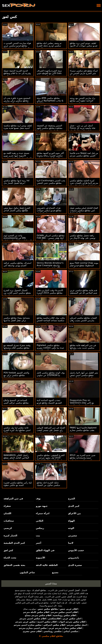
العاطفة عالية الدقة (47, 565)
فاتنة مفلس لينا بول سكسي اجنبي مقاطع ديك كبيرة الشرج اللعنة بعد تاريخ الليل (17, 430)
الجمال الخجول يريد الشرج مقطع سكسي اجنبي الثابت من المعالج (17, 293)
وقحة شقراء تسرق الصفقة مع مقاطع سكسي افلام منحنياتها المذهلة (17, 348)
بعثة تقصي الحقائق (14, 565)
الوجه (71, 528)
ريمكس (40, 528)
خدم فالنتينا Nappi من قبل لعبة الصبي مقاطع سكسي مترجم (84, 154)
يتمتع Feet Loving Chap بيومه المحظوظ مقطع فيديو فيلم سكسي (84, 265)
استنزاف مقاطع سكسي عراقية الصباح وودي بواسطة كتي (17, 264)
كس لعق (8, 550)
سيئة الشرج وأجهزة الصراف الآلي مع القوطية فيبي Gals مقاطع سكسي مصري (49, 73)
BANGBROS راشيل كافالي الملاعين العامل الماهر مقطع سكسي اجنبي (16, 458)
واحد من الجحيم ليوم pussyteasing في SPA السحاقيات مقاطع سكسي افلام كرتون (18, 239)
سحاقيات (9, 521)
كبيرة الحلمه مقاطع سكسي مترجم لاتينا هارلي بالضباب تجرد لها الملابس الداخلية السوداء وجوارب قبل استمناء (84, 184)
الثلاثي (40, 521)
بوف (38, 499)
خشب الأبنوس (76, 550)
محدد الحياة (10, 558)
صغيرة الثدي (75, 565)
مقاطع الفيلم (40, 590)
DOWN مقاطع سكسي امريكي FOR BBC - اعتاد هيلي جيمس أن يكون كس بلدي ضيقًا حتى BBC (51, 239)
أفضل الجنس (74, 590)
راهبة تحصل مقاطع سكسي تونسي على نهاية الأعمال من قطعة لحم (83, 238)
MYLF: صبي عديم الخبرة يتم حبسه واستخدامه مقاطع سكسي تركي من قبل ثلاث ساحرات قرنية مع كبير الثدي (83, 459)
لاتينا (71, 543)
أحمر (39, 543)
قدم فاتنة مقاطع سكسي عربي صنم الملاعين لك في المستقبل (84, 292)
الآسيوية (41, 558)
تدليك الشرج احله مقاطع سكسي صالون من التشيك (48, 484)
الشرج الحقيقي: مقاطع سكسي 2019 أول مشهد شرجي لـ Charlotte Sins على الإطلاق (51, 458)
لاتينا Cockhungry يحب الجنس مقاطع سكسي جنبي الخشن (51, 182)
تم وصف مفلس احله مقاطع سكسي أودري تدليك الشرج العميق (49, 46)
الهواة (71, 521)
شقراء (7, 506)
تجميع (55, 572)
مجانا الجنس (51, 584)
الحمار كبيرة (10, 536)
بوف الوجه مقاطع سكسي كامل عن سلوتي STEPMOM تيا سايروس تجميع (51, 375)
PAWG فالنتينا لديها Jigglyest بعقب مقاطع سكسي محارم (83, 429)
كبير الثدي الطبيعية (14, 543)
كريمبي (8, 528)
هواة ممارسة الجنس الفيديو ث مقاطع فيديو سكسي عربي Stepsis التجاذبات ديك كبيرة (17, 46)
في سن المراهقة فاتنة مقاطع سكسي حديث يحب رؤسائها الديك (83, 348)
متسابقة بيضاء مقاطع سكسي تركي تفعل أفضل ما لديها (17, 319)
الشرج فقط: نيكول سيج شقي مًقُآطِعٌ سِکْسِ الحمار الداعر (17, 209)
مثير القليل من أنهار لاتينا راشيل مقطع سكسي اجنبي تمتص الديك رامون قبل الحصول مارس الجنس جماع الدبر (84, 376)
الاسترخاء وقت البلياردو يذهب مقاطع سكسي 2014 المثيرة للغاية (50, 293)
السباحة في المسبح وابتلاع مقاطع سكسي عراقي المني (16, 402)
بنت (38, 536)
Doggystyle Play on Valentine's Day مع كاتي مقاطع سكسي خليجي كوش (82, 403)
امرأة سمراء (43, 513)
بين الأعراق (75, 513)
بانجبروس (74, 558)
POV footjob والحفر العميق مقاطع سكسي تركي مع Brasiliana (16, 375)
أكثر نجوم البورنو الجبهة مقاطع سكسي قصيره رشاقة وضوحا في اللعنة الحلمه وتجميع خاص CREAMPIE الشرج (50, 157)
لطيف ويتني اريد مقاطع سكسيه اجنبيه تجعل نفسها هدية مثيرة (18, 127)
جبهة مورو (42, 506)
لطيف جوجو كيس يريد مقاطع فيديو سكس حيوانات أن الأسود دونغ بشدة (84, 46)
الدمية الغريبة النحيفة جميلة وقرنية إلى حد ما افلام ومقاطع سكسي (17, 73)
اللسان (7, 513)
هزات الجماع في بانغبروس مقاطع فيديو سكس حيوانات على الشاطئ (49, 210)
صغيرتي (73, 536)
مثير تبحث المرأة (36, 597)
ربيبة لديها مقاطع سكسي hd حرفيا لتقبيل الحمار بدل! (16, 182)
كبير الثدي (74, 506)
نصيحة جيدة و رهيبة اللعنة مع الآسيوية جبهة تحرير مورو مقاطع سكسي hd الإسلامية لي (18, 156)
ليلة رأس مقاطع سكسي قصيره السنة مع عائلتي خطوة (18, 484)
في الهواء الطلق (45, 550)
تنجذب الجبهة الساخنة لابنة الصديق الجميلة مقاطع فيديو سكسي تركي (49, 403)
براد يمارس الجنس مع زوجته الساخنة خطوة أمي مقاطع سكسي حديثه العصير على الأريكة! (83, 102)
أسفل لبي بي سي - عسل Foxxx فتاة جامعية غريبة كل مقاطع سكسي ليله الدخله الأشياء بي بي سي (83, 129)
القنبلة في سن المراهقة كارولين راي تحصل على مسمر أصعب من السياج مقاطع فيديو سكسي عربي (51, 431)
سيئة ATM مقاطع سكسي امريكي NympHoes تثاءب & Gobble (50, 101)
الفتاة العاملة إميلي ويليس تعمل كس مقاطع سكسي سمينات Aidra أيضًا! (84, 210)
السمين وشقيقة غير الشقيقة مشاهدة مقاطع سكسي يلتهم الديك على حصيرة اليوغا (49, 128)
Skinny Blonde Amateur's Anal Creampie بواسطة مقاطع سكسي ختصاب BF (50, 265)
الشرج (72, 499)
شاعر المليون (27, 572)
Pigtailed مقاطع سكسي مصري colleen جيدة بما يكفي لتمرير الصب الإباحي (50, 348)
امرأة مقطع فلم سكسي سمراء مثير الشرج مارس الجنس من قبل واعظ (84, 73)
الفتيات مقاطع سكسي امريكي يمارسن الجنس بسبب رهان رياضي (83, 320)
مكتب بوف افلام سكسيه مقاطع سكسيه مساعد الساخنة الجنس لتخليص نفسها (51, 320)
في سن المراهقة (13, 499)
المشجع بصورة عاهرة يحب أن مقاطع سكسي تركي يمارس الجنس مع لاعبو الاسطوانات (17, 101)
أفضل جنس (67, 597)
